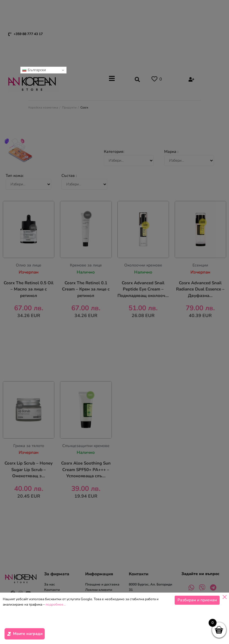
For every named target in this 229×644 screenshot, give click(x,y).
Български (34, 70)
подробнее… (56, 639)
